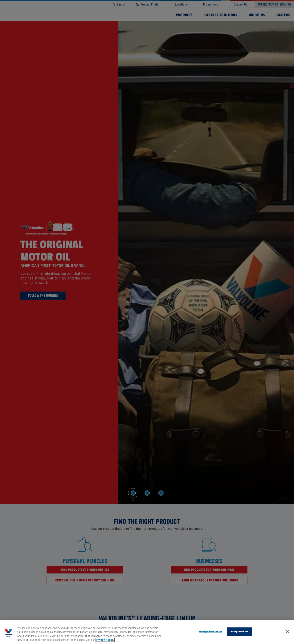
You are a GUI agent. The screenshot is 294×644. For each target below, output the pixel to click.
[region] (147, 632)
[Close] (287, 632)
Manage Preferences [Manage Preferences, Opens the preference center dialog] (211, 632)
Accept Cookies (240, 632)
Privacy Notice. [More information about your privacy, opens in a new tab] (105, 640)
